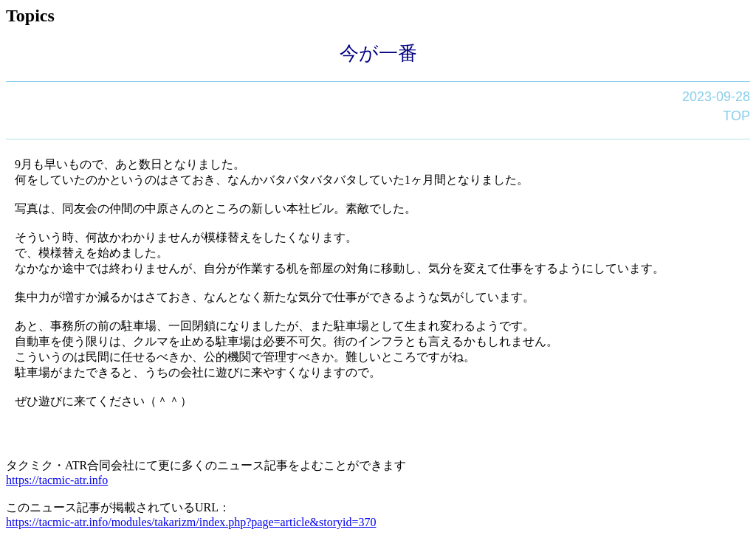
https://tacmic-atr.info (57, 480)
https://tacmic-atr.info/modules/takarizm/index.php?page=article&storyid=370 (191, 522)
